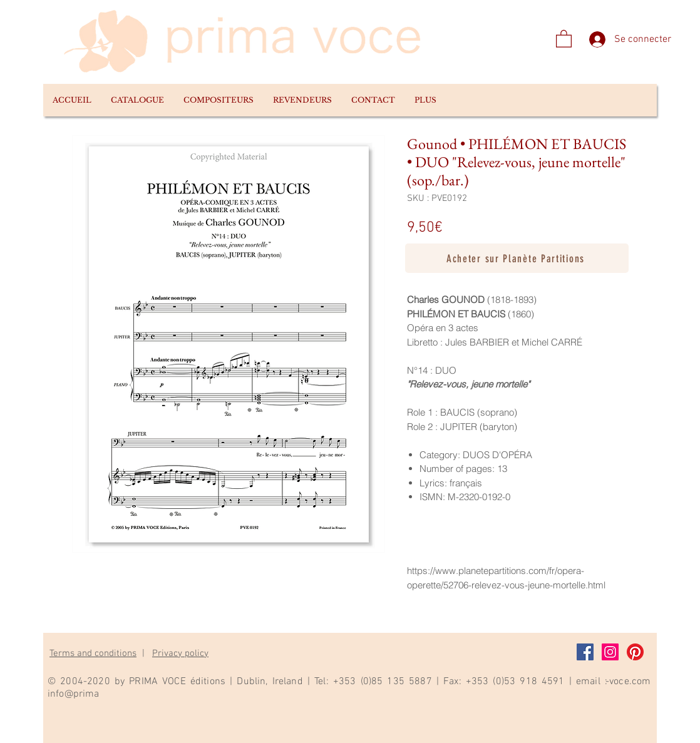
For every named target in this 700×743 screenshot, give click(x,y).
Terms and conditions (93, 653)
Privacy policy (180, 653)
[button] (137, 100)
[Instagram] (610, 652)
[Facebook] (585, 652)
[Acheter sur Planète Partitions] (517, 258)
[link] (564, 38)
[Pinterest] (635, 652)
